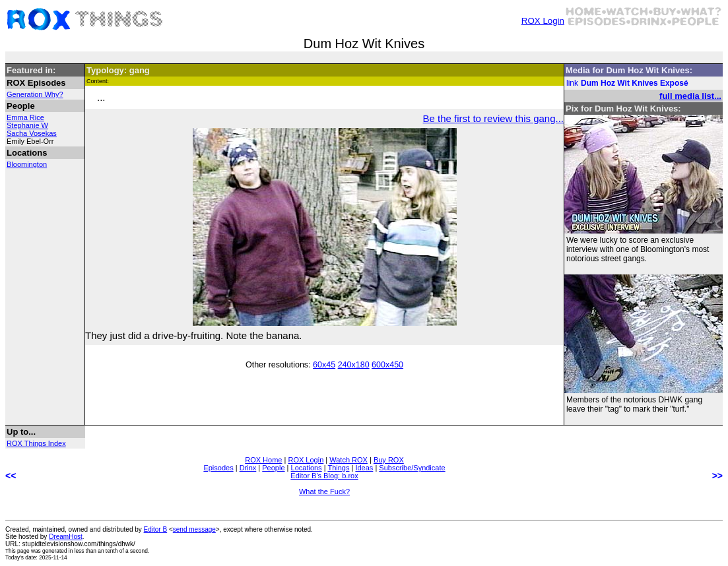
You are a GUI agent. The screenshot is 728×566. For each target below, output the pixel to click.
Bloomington (27, 164)
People (273, 468)
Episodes (218, 468)
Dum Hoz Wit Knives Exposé (635, 83)
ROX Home (263, 460)
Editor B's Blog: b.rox (324, 476)
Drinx (248, 468)
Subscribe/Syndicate (412, 468)
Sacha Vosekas (32, 133)
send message (194, 529)
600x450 (387, 365)
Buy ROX (389, 460)
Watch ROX (348, 460)
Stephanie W (27, 125)
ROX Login (543, 21)
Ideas (364, 468)
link (572, 83)
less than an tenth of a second (111, 551)
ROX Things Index (36, 443)
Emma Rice (25, 117)
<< (11, 476)
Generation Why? (35, 94)
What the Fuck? (324, 491)
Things (338, 468)
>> (717, 476)
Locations (307, 468)
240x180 (354, 365)
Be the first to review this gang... (493, 118)
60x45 (324, 365)
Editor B (156, 529)
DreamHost (66, 537)
